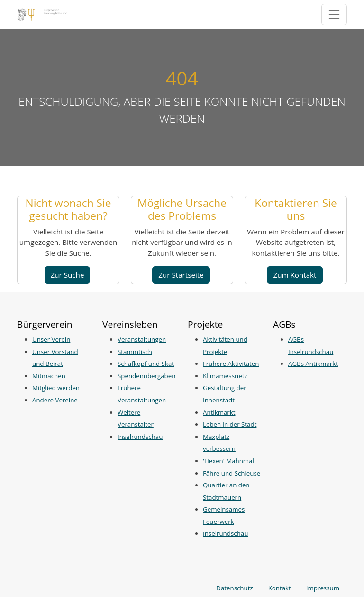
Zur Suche (68, 275)
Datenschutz (234, 588)
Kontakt (280, 588)
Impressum (323, 588)
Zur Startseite (181, 275)
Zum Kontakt (295, 275)
